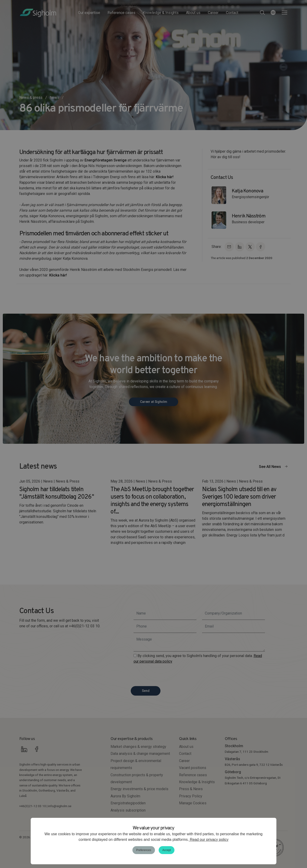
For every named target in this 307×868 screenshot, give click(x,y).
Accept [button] (167, 850)
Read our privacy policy (209, 840)
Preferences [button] (144, 850)
